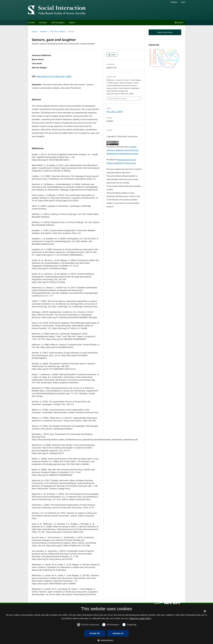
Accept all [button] (95, 633)
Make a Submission (165, 32)
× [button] (205, 612)
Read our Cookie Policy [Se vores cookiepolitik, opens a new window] (140, 618)
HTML (113, 55)
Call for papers (58, 22)
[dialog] (106, 624)
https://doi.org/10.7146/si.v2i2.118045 (54, 76)
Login (183, 2)
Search (179, 22)
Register (174, 2)
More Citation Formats (118, 99)
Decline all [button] (118, 633)
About (72, 22)
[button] (106, 640)
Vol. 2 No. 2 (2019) (58, 31)
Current (31, 22)
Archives (43, 22)
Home (34, 31)
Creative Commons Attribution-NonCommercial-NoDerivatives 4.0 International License (123, 150)
